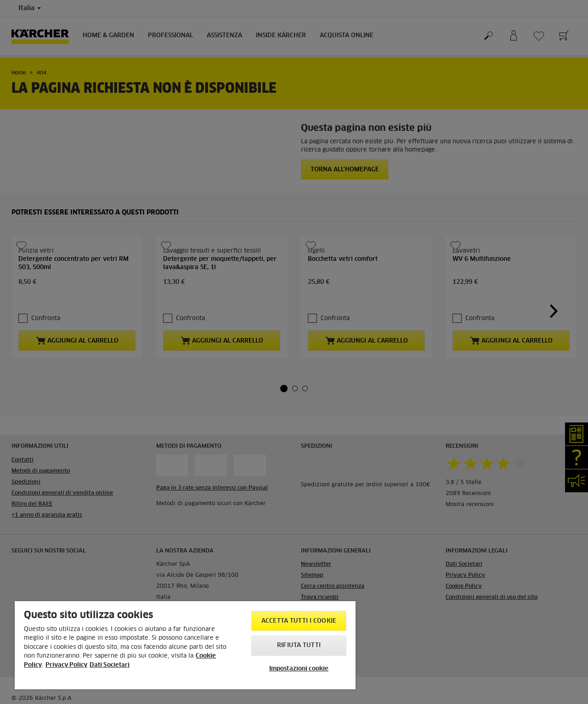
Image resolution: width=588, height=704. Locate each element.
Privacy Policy (66, 665)
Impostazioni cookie (299, 669)
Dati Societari (110, 665)
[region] (185, 645)
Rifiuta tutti (299, 645)
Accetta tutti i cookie (299, 621)
